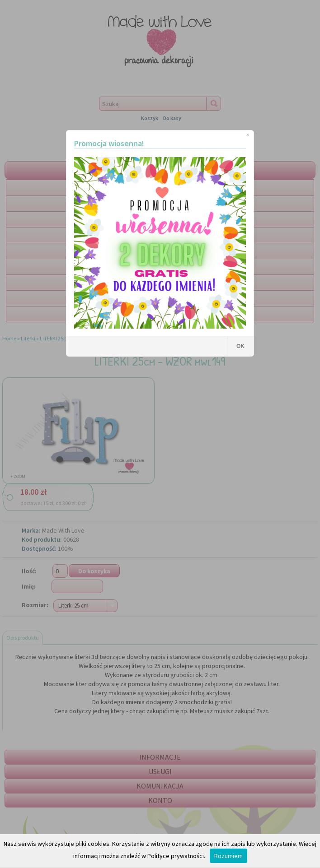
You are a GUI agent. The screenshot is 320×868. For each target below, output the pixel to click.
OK (240, 346)
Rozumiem (228, 856)
